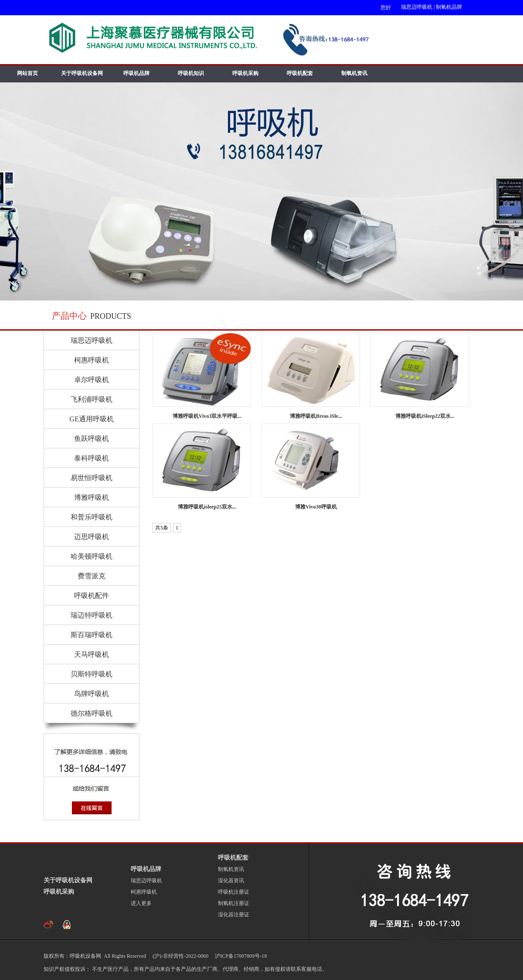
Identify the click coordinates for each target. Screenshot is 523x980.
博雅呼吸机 (92, 497)
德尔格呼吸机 (92, 713)
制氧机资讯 (354, 73)
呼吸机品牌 (136, 73)
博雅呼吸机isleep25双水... (207, 507)
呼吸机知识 (191, 73)
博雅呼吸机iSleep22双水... (425, 416)
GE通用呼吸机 (91, 419)
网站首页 (27, 73)
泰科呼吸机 (92, 458)
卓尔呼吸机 (92, 380)
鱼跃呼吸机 (92, 439)
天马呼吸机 (92, 654)
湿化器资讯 (231, 881)
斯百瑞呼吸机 (92, 635)
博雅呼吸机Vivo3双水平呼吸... (207, 416)
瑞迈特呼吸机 (92, 615)
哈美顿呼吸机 (92, 556)
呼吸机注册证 (234, 892)
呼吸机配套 (300, 73)
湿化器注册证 (234, 915)
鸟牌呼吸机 (92, 694)
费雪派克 (92, 576)
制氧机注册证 (234, 903)
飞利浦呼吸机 (92, 399)
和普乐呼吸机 (92, 517)
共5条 (162, 528)
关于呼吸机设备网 (82, 73)
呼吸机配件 (92, 596)
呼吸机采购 (245, 73)
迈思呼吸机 (92, 537)
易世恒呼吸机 (92, 478)
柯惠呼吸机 (92, 360)
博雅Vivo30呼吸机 (316, 507)
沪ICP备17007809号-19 (240, 956)
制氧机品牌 (449, 7)
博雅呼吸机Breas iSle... (316, 416)
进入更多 (141, 903)
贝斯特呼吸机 (92, 674)
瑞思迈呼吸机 (417, 7)
